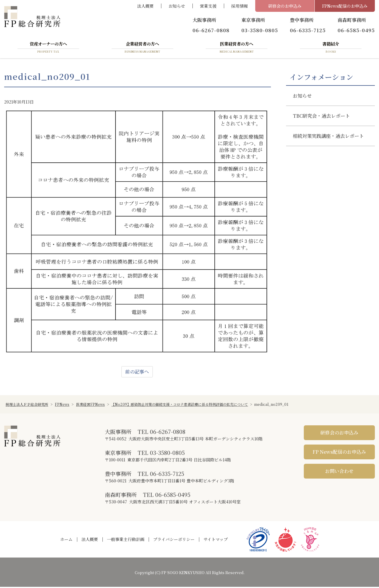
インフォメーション (321, 78)
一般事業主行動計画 (126, 540)
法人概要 (145, 6)
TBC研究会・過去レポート (322, 117)
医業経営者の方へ (237, 48)
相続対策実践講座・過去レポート (329, 137)
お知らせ (177, 6)
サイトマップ (216, 540)
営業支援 (208, 6)
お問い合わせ (339, 472)
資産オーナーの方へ (48, 48)
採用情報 (240, 6)
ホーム (66, 540)
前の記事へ (137, 373)
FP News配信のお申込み (339, 453)
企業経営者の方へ (142, 48)
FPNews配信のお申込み (345, 6)
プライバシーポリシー (174, 540)
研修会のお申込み (285, 6)
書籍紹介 (331, 48)
